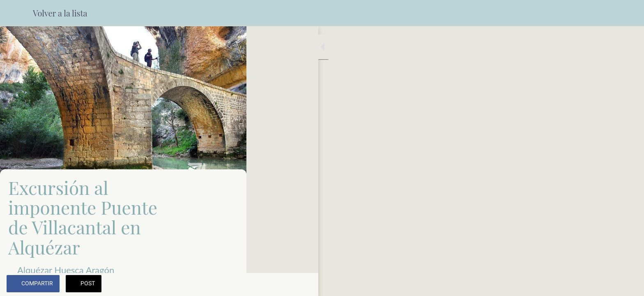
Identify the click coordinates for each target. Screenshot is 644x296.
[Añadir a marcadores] (230, 284)
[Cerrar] (16, 13)
